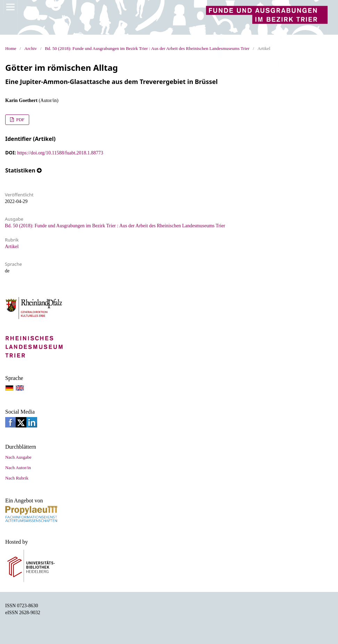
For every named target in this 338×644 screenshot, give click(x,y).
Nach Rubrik (17, 478)
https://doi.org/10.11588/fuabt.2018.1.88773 (60, 153)
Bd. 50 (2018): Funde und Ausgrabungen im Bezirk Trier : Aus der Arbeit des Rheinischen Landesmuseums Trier (147, 48)
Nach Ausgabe (18, 457)
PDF (20, 120)
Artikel (12, 247)
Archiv (31, 48)
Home (11, 48)
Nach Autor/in (18, 468)
